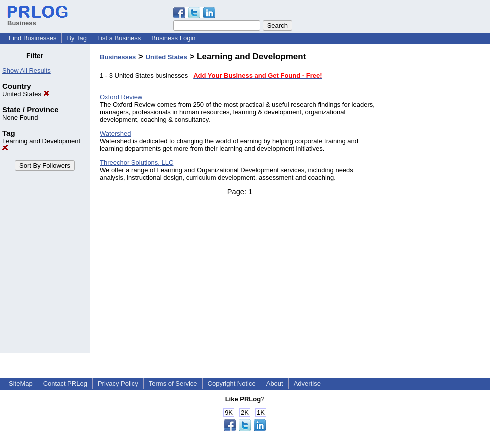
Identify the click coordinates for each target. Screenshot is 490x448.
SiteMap (21, 384)
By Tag (77, 38)
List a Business (119, 38)
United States (26, 94)
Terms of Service (173, 384)
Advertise (307, 384)
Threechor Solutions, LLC (137, 163)
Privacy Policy (118, 384)
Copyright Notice (232, 384)
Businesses (118, 57)
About (275, 384)
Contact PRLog (65, 384)
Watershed (115, 134)
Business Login (173, 38)
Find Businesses (33, 38)
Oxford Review (121, 97)
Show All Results (27, 71)
